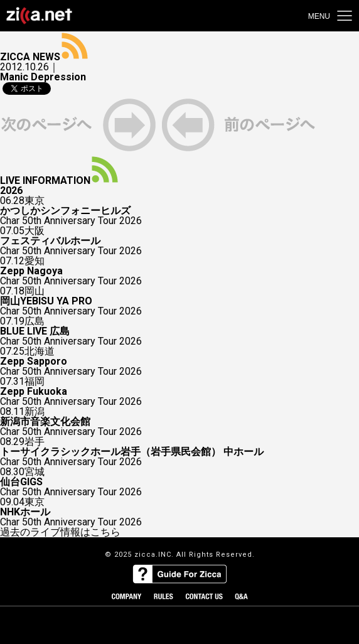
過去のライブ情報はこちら (60, 532)
